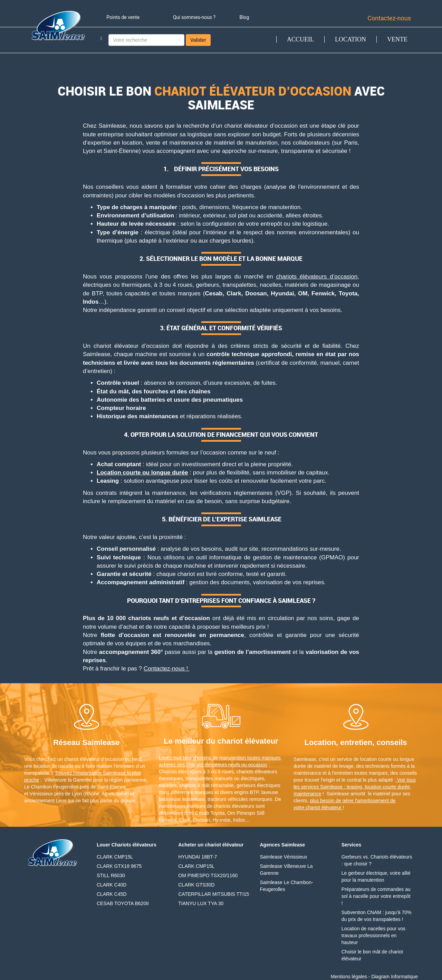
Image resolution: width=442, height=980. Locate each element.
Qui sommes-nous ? (194, 17)
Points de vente (123, 17)
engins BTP (246, 792)
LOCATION (350, 39)
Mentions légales (349, 977)
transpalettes (199, 778)
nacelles (168, 785)
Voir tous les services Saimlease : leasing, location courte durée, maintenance (355, 787)
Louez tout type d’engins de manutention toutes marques (220, 758)
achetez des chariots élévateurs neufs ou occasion (213, 765)
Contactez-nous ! (167, 669)
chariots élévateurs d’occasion (317, 277)
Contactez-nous (389, 18)
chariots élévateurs (257, 772)
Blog (244, 17)
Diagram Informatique (395, 977)
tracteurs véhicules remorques (240, 799)
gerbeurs (246, 785)
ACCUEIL (300, 39)
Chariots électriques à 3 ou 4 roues (196, 772)
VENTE (397, 39)
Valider (198, 40)
